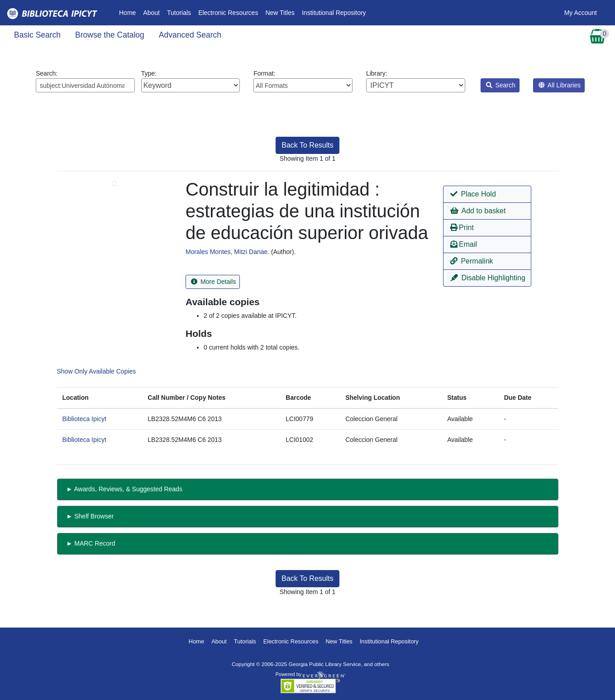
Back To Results (307, 145)
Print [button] (462, 228)
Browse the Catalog (110, 35)
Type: (191, 81)
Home (129, 12)
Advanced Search (190, 35)
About (151, 13)
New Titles (280, 13)
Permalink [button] (472, 261)
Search (501, 85)
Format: (303, 81)
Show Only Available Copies (97, 371)
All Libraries (560, 85)
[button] (487, 194)
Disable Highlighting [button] (488, 278)
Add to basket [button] (478, 211)
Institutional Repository (334, 13)
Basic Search (37, 35)
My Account (581, 13)
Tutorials (179, 13)
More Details (213, 282)
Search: (85, 81)
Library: (416, 81)
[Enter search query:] (85, 85)
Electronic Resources (228, 13)
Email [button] (464, 244)
